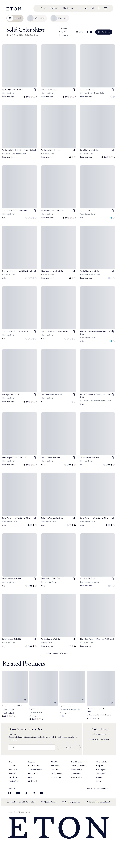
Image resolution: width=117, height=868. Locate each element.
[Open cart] (106, 8)
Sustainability (101, 774)
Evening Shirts (14, 781)
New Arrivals (13, 770)
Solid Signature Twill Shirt (90, 150)
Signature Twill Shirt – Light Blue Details (17, 271)
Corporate (100, 766)
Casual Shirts (13, 777)
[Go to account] (93, 8)
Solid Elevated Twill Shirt (51, 458)
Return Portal (33, 774)
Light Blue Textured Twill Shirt (53, 271)
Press (99, 781)
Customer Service (35, 770)
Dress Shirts (18, 35)
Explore (54, 8)
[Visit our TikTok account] (26, 793)
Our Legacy (101, 770)
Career (99, 777)
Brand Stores (56, 777)
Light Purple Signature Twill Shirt (15, 458)
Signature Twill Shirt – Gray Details (15, 211)
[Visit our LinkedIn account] (34, 793)
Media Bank (33, 781)
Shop (43, 8)
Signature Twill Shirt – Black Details (55, 332)
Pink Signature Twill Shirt (12, 395)
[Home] (58, 828)
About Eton (55, 770)
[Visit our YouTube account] (18, 793)
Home (9, 35)
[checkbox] (35, 90)
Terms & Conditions (79, 766)
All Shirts (12, 766)
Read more (64, 35)
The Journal (68, 8)
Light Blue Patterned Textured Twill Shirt (96, 639)
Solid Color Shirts (32, 35)
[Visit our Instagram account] (10, 793)
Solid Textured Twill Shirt (51, 579)
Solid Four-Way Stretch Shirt (52, 395)
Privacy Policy (77, 770)
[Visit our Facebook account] (42, 793)
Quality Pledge (57, 774)
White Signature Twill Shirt (12, 90)
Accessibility (76, 774)
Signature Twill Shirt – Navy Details (15, 332)
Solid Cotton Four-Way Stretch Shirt (16, 518)
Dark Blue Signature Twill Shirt (53, 211)
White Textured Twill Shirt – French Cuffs (18, 150)
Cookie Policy (77, 777)
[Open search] (86, 8)
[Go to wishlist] (99, 8)
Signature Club (34, 766)
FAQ (30, 777)
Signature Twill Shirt (49, 90)
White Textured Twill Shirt (51, 150)
